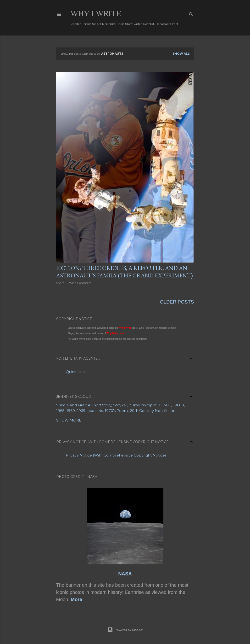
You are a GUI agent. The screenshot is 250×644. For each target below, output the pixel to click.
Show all (181, 54)
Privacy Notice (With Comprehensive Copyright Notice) (116, 454)
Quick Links (76, 371)
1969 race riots (90, 410)
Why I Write (96, 13)
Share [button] (60, 283)
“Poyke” (120, 404)
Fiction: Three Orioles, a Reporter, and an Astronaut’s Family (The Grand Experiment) (125, 272)
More (77, 599)
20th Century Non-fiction (153, 410)
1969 (71, 410)
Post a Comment (80, 283)
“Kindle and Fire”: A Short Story (84, 404)
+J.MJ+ (165, 404)
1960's (179, 404)
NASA (125, 573)
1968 (60, 410)
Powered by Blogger (125, 629)
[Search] (191, 13)
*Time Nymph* (143, 404)
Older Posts (177, 301)
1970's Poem (116, 410)
